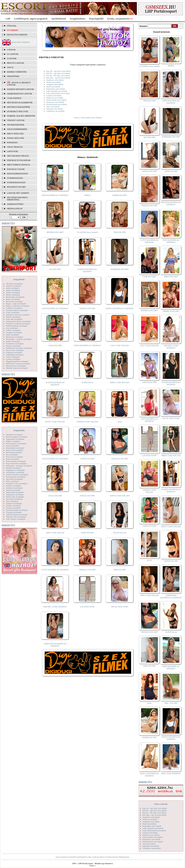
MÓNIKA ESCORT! (55, 232)
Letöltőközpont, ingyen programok (31, 19)
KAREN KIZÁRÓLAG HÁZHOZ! (87, 270)
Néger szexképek (13, 441)
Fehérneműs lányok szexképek (18, 321)
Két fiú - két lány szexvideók (58, 75)
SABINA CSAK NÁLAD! (87, 422)
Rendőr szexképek (13, 468)
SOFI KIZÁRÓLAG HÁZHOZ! (55, 308)
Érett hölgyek (15, 134)
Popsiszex (12, 142)
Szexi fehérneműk (17, 129)
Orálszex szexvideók (55, 98)
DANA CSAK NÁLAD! (120, 496)
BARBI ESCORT (120, 195)
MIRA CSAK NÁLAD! (120, 382)
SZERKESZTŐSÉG (15, 204)
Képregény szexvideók (56, 89)
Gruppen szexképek (14, 332)
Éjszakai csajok (16, 169)
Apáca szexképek (13, 290)
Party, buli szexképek (15, 450)
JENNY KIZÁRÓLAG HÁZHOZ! (120, 308)
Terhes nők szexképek (15, 497)
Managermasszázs (17, 174)
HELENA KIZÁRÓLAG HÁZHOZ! (171, 203)
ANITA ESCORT (87, 459)
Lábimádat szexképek (15, 355)
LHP (8, 19)
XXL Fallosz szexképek (16, 519)
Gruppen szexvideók (55, 84)
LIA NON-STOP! (87, 607)
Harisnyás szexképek (14, 337)
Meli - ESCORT (171, 703)
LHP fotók (13, 151)
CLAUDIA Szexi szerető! (88, 232)
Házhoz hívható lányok (20, 89)
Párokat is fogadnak (19, 160)
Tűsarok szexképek (14, 512)
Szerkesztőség (112, 857)
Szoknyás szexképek (14, 488)
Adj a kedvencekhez (96, 857)
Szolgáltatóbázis (77, 19)
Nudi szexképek (12, 446)
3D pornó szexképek (14, 284)
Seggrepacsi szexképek (15, 470)
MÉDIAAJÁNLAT (15, 208)
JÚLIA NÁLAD (120, 533)
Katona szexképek (13, 346)
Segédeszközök (16, 125)
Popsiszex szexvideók (55, 102)
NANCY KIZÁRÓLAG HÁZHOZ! (150, 775)
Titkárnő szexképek (14, 503)
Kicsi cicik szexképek (15, 350)
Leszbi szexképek (13, 359)
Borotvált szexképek (14, 301)
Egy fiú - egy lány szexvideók (59, 71)
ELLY (149, 560)
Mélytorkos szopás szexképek (18, 364)
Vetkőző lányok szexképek (17, 514)
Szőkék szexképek (13, 486)
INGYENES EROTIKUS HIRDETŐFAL (17, 199)
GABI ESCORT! (149, 277)
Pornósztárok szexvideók (56, 104)
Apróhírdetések (59, 19)
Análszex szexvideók (55, 80)
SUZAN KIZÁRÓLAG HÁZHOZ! (55, 383)
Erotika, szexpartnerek (118, 19)
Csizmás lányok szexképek (17, 310)
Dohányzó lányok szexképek (18, 315)
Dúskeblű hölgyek (18, 111)
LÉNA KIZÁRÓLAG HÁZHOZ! (87, 345)
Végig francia (15, 147)
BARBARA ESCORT (120, 269)
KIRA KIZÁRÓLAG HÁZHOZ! (55, 195)
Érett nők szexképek (14, 319)
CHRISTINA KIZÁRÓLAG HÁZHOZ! (55, 645)
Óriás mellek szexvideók (56, 100)
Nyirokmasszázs (16, 182)
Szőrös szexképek (13, 490)
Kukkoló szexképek (14, 352)
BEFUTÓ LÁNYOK (16, 63)
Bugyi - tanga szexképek (16, 304)
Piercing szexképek (14, 452)
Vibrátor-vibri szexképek (16, 517)
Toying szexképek (13, 508)
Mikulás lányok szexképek (17, 368)
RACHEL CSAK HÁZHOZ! (55, 607)
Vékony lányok (16, 120)
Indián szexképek (13, 341)
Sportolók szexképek (14, 479)
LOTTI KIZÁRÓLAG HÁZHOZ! (55, 570)
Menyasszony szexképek (16, 366)
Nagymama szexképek (15, 439)
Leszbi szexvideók (54, 95)
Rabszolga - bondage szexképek (19, 466)
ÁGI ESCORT (55, 269)
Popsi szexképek (13, 459)
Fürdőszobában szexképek (17, 326)
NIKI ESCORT (120, 570)
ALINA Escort (87, 382)
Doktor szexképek (13, 317)
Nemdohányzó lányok (20, 94)
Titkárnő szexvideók (55, 109)
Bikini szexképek (13, 295)
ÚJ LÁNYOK (13, 54)
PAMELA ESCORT (88, 570)
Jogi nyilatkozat (62, 857)
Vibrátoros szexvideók (55, 111)
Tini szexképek (12, 501)
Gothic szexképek (13, 330)
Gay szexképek (12, 328)
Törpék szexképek (13, 506)
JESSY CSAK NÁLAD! (55, 422)
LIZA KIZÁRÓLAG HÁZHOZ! (55, 459)
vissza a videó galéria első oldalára (88, 117)
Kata (120, 422)
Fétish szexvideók (54, 82)
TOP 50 (10, 67)
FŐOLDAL (12, 26)
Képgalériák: (19, 279)
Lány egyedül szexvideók (57, 91)
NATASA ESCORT (87, 308)
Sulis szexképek (12, 481)
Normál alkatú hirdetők (21, 116)
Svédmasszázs (15, 178)
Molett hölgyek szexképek (17, 437)
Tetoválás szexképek (14, 499)
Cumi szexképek (13, 312)
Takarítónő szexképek (15, 492)
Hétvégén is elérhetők (20, 102)
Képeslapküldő (96, 19)
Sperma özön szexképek (16, 477)
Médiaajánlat (124, 857)
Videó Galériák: (161, 804)
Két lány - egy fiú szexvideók (58, 78)
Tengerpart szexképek (15, 494)
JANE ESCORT (87, 533)
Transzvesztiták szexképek (17, 510)
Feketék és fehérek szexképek (18, 324)
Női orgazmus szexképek (16, 443)
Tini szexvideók (53, 107)
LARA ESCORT (55, 345)
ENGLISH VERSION (21, 42)
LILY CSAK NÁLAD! (120, 345)
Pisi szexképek (12, 455)
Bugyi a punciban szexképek (18, 306)
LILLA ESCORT (55, 496)
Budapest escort (16, 187)
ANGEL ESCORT (87, 496)
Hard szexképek (12, 335)
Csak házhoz (14, 98)
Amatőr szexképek (13, 286)
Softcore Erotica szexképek (17, 475)
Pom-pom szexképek (14, 457)
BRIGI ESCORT (171, 277)
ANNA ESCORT (171, 561)
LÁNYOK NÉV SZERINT (18, 193)
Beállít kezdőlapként (78, 857)
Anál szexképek (12, 288)
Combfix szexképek (14, 308)
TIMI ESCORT (120, 232)
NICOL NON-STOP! (120, 607)
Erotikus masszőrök (19, 107)
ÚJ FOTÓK (12, 58)
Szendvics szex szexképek (17, 483)
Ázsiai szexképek (13, 292)
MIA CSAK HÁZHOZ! (171, 773)
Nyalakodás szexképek (15, 448)
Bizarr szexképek (13, 299)
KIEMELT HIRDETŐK (17, 72)
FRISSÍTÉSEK (13, 76)
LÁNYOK (11, 50)
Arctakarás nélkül (18, 156)
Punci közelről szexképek (16, 463)
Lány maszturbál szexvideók (58, 93)
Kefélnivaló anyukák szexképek (19, 348)
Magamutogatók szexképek (17, 361)
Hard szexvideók (53, 87)
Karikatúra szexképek (15, 344)
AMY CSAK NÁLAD (55, 533)
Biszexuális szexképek (15, 297)
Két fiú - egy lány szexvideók (58, 73)
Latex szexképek (13, 357)
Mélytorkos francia (19, 165)
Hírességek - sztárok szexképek (19, 339)
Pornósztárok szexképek (16, 461)
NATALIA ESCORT (120, 459)
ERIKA (88, 195)
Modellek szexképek (14, 435)
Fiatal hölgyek (16, 138)
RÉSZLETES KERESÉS (17, 35)
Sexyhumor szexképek (15, 472)
